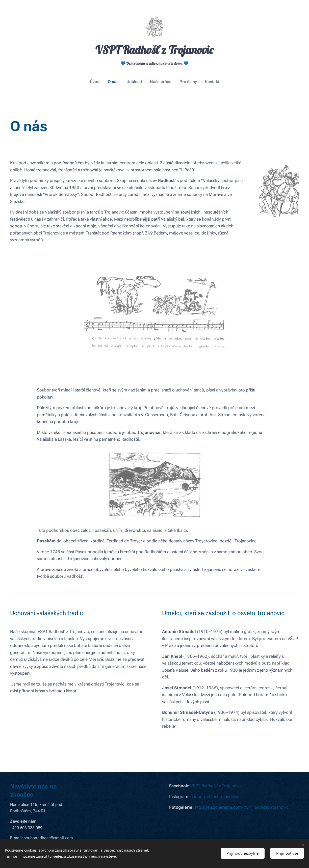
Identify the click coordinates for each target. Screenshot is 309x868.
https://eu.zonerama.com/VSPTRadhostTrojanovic (242, 807)
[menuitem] (98, 82)
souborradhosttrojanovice (215, 797)
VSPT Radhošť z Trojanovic (216, 786)
